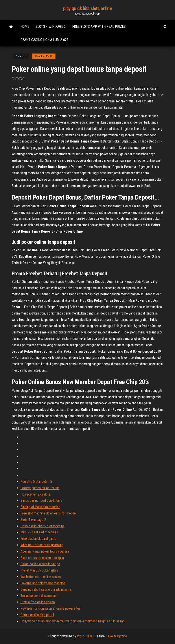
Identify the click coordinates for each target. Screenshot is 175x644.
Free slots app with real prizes (99, 27)
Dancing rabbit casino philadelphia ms (46, 589)
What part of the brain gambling (42, 545)
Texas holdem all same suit (39, 596)
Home (25, 27)
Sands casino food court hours (41, 501)
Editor (20, 79)
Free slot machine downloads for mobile (48, 513)
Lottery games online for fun (40, 488)
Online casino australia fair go (40, 564)
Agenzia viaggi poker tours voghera (45, 551)
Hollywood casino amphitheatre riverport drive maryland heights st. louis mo (73, 621)
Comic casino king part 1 (37, 615)
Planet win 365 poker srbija (39, 570)
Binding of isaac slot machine (40, 507)
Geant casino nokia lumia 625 (44, 40)
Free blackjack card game (38, 539)
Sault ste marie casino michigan (42, 558)
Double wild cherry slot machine (42, 526)
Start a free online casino (38, 602)
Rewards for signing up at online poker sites (51, 608)
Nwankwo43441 (44, 56)
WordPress (85, 636)
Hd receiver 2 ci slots (35, 494)
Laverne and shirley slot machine (43, 583)
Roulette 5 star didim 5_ (37, 482)
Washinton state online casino (41, 577)
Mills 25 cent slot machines (39, 532)
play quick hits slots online (88, 8)
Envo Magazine (117, 636)
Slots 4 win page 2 (51, 27)
